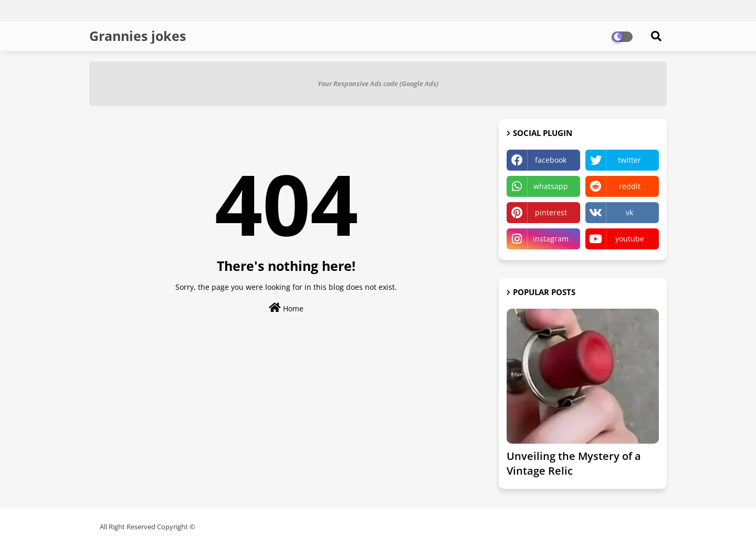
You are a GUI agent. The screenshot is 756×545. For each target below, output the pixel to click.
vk (629, 212)
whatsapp (551, 186)
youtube (630, 239)
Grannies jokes (138, 36)
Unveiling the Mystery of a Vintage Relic (574, 463)
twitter (629, 160)
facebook (551, 160)
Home (286, 308)
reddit (630, 186)
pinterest (551, 212)
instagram (551, 239)
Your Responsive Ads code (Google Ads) (378, 83)
